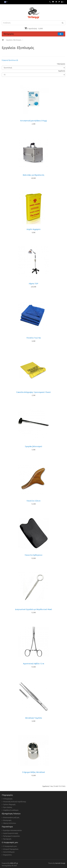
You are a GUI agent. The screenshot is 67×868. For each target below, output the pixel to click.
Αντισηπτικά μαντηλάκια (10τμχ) (34, 121)
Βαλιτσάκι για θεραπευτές (34, 175)
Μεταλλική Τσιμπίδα (33, 718)
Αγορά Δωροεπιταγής (11, 833)
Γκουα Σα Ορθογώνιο (33, 555)
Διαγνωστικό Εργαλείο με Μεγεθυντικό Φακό (33, 609)
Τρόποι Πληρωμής (9, 804)
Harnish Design (60, 863)
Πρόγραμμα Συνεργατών (11, 836)
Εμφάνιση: (62, 71)
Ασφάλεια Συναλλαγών (11, 810)
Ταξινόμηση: (61, 64)
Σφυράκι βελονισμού (33, 446)
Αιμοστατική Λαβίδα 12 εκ (34, 663)
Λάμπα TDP (33, 283)
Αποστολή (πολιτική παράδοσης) (15, 802)
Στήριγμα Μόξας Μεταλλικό (34, 772)
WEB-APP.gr (14, 863)
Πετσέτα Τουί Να (34, 338)
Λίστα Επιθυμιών (9, 852)
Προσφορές (7, 839)
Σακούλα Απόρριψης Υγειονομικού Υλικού (33, 392)
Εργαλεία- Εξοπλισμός (14, 40)
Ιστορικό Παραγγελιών (11, 849)
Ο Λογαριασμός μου (10, 846)
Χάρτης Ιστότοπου (10, 823)
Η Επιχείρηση (8, 799)
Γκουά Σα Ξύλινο (33, 501)
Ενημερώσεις (7, 855)
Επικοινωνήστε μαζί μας (11, 817)
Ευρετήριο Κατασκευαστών (12, 830)
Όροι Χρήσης (8, 807)
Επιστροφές (7, 820)
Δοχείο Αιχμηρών (34, 229)
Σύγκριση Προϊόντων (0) (10, 60)
